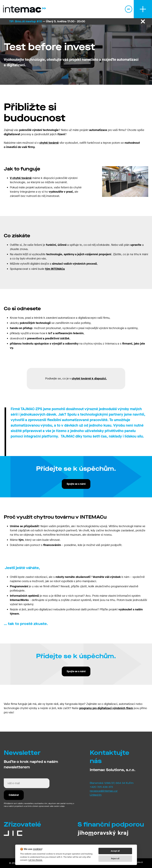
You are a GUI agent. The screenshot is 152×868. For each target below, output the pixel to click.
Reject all (115, 859)
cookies (37, 849)
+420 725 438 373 (101, 787)
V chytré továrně (21, 178)
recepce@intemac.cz (104, 791)
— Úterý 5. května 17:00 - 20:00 (47, 21)
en (129, 9)
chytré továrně (49, 143)
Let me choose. (36, 860)
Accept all (115, 851)
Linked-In (96, 795)
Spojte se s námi (76, 484)
